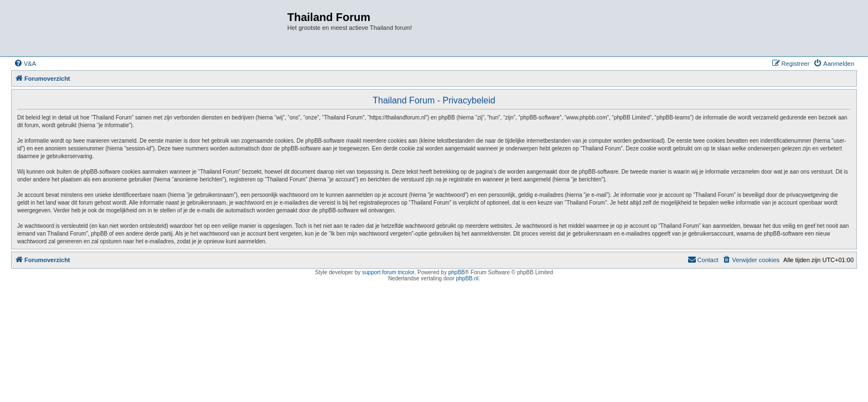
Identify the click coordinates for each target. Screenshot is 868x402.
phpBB (457, 272)
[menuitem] (25, 64)
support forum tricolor (388, 272)
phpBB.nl (467, 278)
